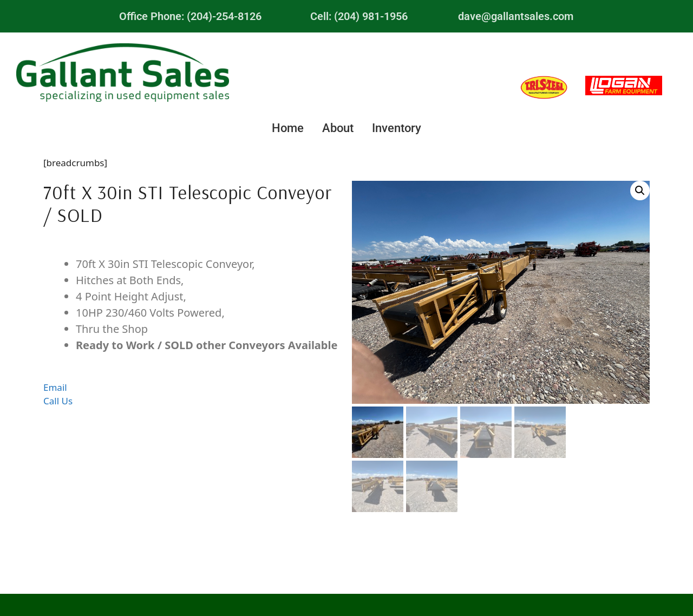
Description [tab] (192, 247)
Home (288, 128)
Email (55, 387)
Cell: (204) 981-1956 (359, 16)
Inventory (397, 128)
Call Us (58, 401)
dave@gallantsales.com (516, 16)
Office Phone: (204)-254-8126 (190, 16)
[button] (640, 191)
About (338, 128)
